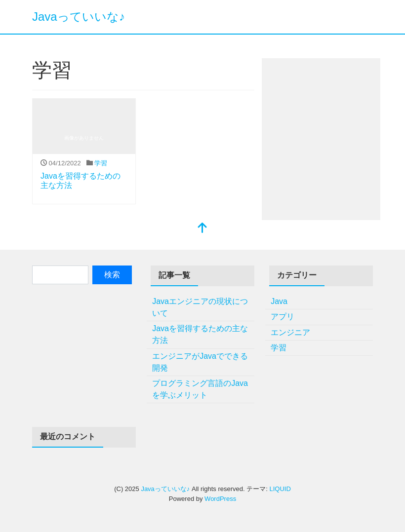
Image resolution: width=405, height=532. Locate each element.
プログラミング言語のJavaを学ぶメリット (200, 389)
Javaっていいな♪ (79, 17)
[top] (202, 229)
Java (279, 301)
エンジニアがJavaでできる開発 (200, 362)
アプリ (283, 317)
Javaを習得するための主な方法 (200, 334)
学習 (101, 163)
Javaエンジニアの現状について (200, 307)
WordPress (220, 499)
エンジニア (290, 332)
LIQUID (280, 489)
